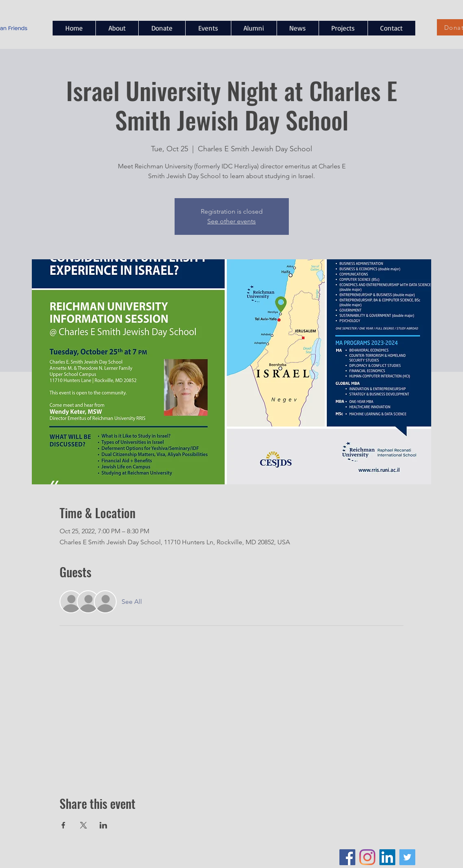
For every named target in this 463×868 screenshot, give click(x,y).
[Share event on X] (83, 825)
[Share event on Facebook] (63, 825)
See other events (231, 221)
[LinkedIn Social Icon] (387, 857)
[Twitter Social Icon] (407, 857)
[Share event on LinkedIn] (103, 825)
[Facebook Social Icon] (347, 857)
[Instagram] (367, 857)
